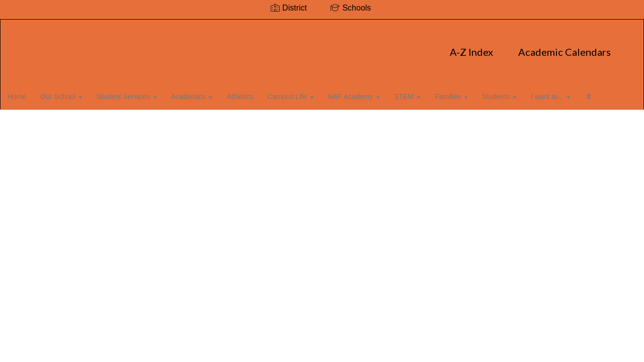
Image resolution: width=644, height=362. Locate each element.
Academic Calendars (357, 47)
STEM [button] (430, 93)
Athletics (259, 93)
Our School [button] (78, 93)
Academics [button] (210, 93)
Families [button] (475, 93)
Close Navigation (74, 122)
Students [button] (524, 93)
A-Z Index (264, 47)
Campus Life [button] (311, 93)
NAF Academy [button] (376, 93)
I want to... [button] (576, 93)
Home (32, 93)
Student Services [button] (144, 93)
